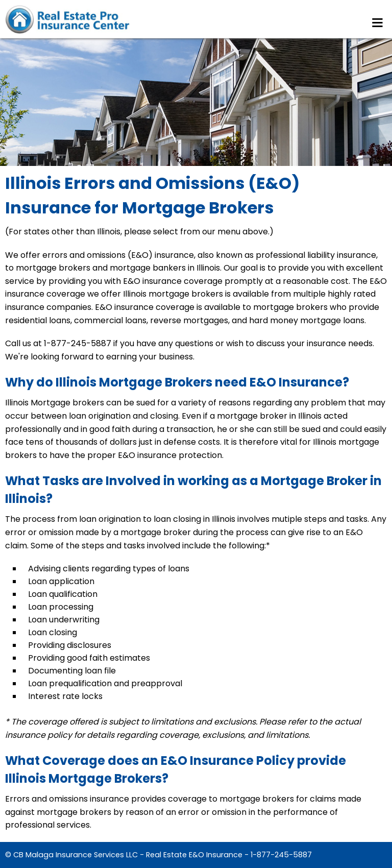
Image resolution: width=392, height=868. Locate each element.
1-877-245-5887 (281, 855)
